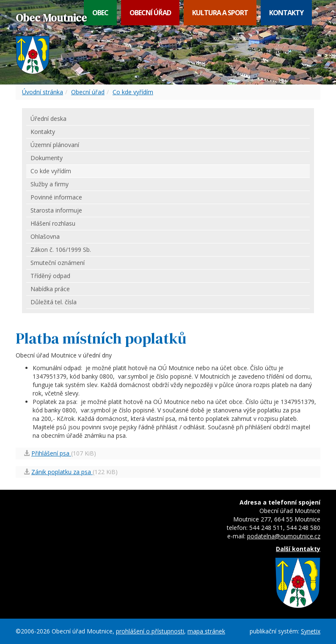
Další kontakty (298, 549)
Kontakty (286, 13)
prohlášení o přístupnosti (150, 631)
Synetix (311, 631)
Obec (100, 13)
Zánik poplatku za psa (62, 472)
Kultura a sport (220, 13)
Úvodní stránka (43, 92)
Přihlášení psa (51, 453)
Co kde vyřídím (133, 92)
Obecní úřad (150, 13)
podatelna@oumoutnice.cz (284, 536)
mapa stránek (206, 631)
